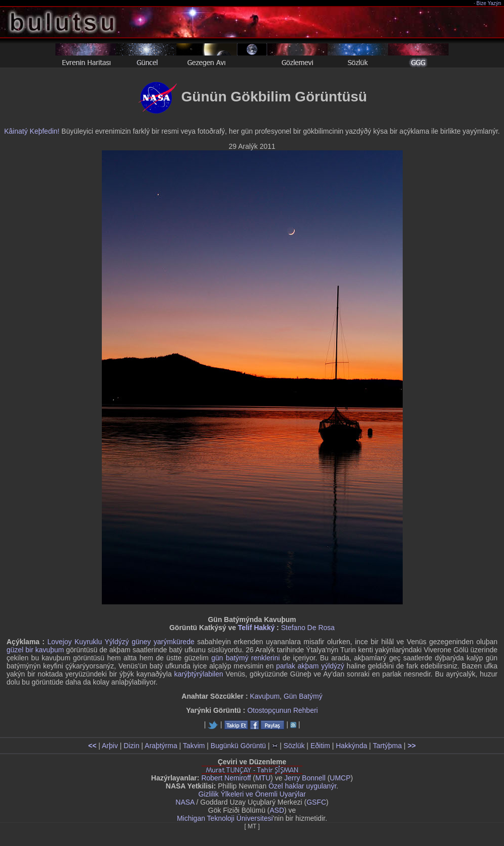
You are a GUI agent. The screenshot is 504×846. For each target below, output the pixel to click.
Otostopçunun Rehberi (283, 710)
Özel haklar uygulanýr (303, 786)
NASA (185, 802)
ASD (277, 810)
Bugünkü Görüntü (238, 746)
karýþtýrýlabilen (199, 674)
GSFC (316, 802)
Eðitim (320, 746)
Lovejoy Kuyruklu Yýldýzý (88, 642)
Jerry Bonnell (305, 778)
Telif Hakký (256, 628)
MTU (263, 778)
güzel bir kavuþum (35, 650)
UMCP (340, 778)
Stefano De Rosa (308, 628)
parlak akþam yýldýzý (310, 666)
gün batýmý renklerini (245, 658)
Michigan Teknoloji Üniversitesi (225, 818)
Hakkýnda (351, 746)
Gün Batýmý (303, 696)
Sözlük (294, 746)
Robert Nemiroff (226, 778)
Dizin (131, 746)
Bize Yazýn (489, 3)
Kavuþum (265, 696)
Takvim (194, 746)
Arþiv (110, 746)
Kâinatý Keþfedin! (32, 131)
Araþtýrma (161, 746)
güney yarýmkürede (163, 642)
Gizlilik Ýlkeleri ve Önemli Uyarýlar (252, 794)
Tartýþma (388, 746)
